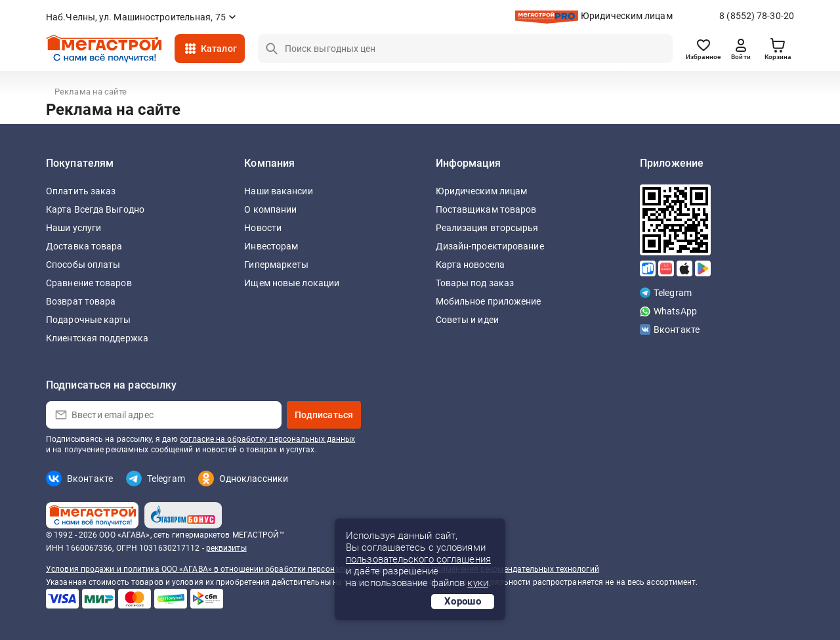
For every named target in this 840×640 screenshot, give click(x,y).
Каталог (219, 49)
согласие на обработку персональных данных (267, 439)
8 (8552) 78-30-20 (757, 16)
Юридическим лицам (627, 16)
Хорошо (463, 601)
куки (477, 583)
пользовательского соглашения (418, 559)
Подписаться (324, 415)
